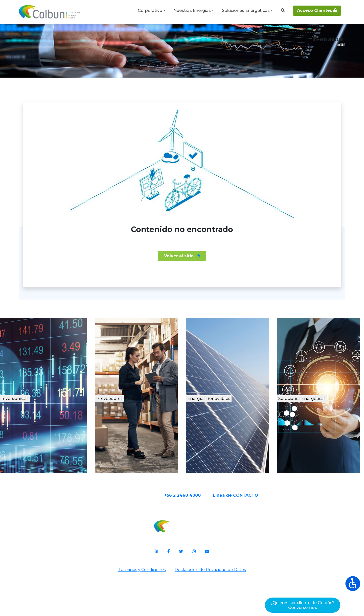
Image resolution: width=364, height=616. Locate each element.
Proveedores (126, 445)
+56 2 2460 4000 (202, 541)
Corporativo (150, 10)
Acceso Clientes (317, 10)
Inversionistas (35, 445)
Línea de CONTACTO (255, 541)
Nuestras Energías (192, 10)
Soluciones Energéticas (246, 10)
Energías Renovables (233, 445)
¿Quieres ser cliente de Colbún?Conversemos (303, 605)
